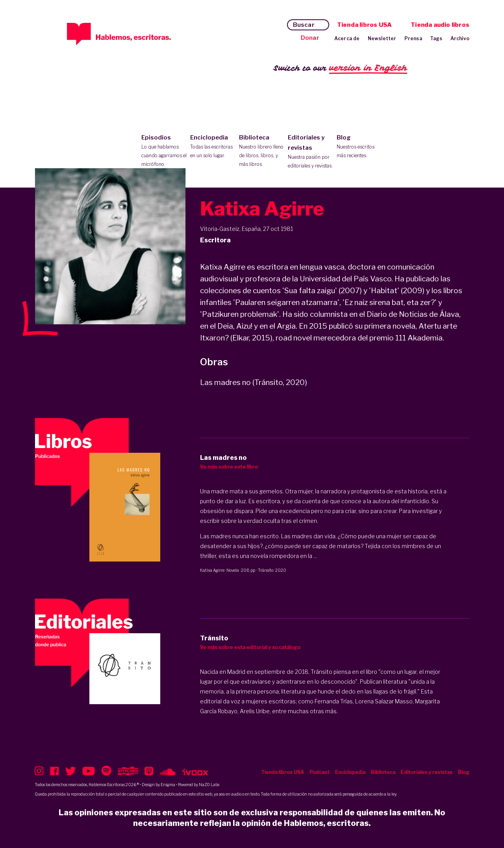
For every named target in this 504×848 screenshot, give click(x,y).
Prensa (413, 38)
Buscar (304, 25)
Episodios (164, 151)
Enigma (168, 785)
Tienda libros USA (364, 25)
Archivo (460, 38)
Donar (310, 38)
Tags (436, 38)
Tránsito (266, 570)
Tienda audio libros (440, 25)
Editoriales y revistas (310, 152)
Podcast (320, 772)
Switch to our (340, 68)
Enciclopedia (213, 147)
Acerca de (347, 38)
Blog (359, 147)
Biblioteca (262, 151)
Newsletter (382, 38)
